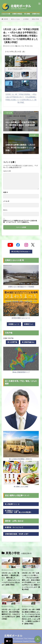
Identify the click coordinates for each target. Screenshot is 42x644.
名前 (6, 192)
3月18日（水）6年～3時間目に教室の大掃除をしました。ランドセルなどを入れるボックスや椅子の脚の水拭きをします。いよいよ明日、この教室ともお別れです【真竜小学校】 (31, 617)
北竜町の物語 (36, 14)
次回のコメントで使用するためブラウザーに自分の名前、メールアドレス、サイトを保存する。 (20, 221)
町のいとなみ (15, 19)
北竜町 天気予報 (8, 338)
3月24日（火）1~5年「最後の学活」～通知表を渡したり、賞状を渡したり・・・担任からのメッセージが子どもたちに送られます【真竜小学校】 (11, 579)
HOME (6, 19)
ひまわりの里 (6, 14)
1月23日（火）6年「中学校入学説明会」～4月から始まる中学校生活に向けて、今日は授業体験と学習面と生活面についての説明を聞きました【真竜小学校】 (21, 98)
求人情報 (27, 14)
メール (6, 201)
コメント (7, 171)
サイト (5, 210)
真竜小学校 (35, 19)
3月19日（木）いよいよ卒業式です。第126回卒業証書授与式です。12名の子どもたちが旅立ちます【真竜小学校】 (11, 614)
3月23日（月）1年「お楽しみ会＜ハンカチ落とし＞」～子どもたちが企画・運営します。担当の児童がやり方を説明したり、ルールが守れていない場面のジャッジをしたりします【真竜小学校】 (31, 581)
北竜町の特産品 (17, 14)
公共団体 (26, 19)
